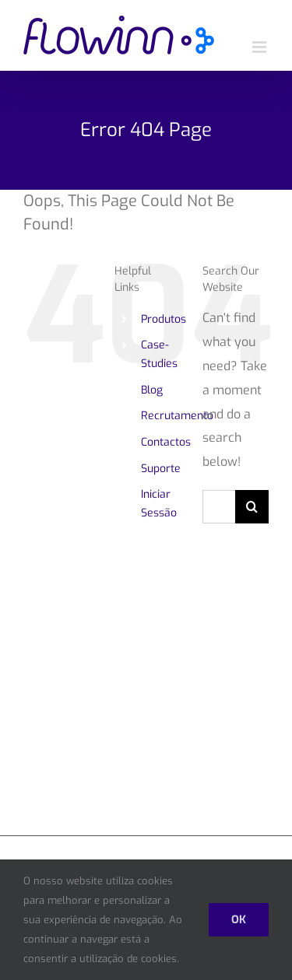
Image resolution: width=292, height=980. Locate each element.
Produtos (164, 319)
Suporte (161, 469)
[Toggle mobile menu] (260, 47)
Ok (239, 920)
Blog (152, 390)
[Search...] (219, 507)
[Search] (252, 507)
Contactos (166, 442)
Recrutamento (177, 416)
